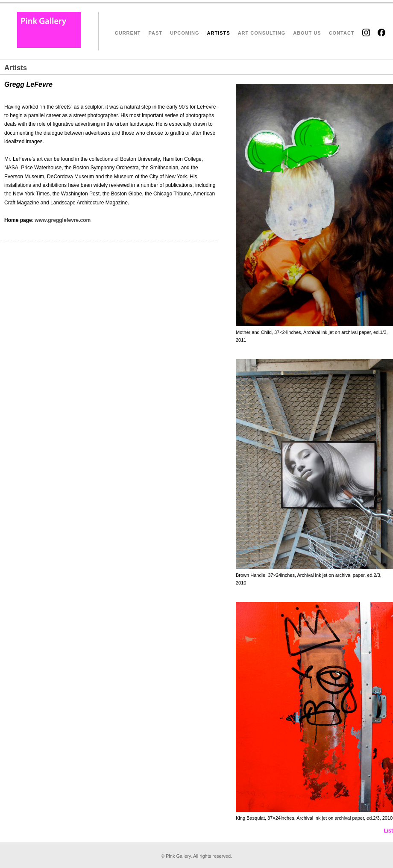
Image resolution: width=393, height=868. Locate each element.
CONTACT (342, 33)
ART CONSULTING (262, 33)
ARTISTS (219, 33)
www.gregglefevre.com (63, 220)
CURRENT (128, 33)
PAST (156, 33)
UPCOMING (185, 33)
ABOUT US (307, 33)
